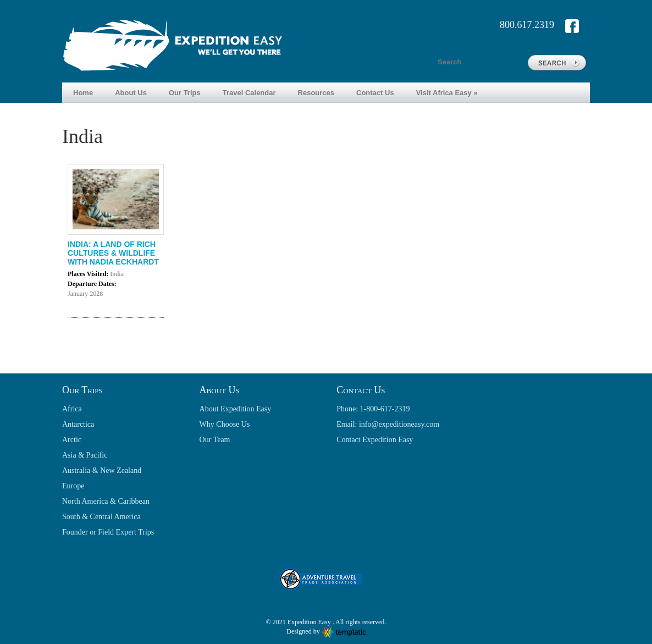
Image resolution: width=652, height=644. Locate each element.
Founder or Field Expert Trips (108, 532)
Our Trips (185, 93)
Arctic (72, 440)
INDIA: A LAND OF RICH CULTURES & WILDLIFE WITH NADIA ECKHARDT (113, 253)
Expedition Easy (310, 622)
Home (83, 93)
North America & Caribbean (106, 501)
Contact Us (375, 93)
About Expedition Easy (236, 409)
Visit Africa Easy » (447, 93)
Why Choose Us (225, 424)
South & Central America (101, 517)
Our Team (215, 440)
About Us (131, 93)
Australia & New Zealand (102, 470)
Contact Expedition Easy (375, 440)
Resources (316, 93)
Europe (73, 486)
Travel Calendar (249, 93)
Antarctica (78, 424)
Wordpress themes (344, 632)
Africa (72, 409)
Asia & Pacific (85, 455)
